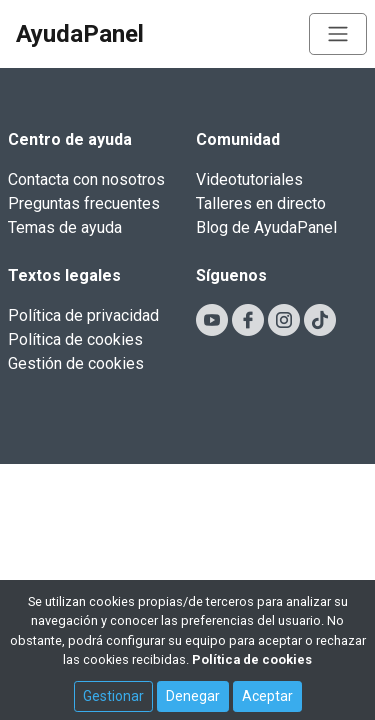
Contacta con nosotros (86, 179)
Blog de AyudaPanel (266, 227)
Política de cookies (75, 339)
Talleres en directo (261, 203)
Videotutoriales (249, 179)
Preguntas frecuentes (84, 203)
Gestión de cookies (76, 363)
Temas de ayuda (65, 227)
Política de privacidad (83, 315)
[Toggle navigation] (338, 34)
